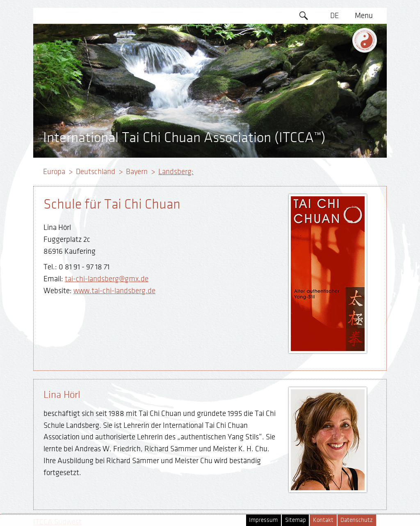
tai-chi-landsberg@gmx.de (107, 279)
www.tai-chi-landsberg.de (114, 291)
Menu (364, 16)
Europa (54, 172)
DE (334, 16)
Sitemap (296, 520)
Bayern (137, 172)
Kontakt (323, 520)
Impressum (263, 520)
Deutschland (96, 172)
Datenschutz (357, 520)
